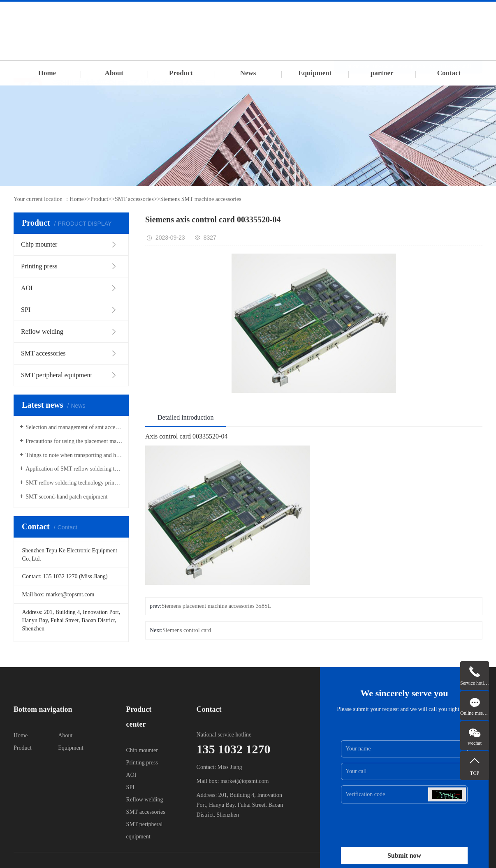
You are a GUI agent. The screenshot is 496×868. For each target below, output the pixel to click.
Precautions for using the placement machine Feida (74, 441)
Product (181, 73)
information (358, 13)
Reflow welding (145, 800)
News (248, 73)
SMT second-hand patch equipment (66, 497)
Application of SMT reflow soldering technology (74, 469)
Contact (449, 73)
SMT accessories (134, 199)
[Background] (457, 13)
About (114, 73)
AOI (131, 775)
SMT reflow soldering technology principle (74, 483)
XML (434, 13)
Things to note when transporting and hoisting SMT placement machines (74, 455)
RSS (421, 13)
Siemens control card (187, 630)
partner (382, 73)
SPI (130, 787)
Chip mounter (142, 750)
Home (47, 73)
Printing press (142, 763)
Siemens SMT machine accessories (201, 199)
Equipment (315, 73)
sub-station (384, 13)
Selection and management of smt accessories (74, 427)
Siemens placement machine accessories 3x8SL (217, 606)
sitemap (406, 13)
